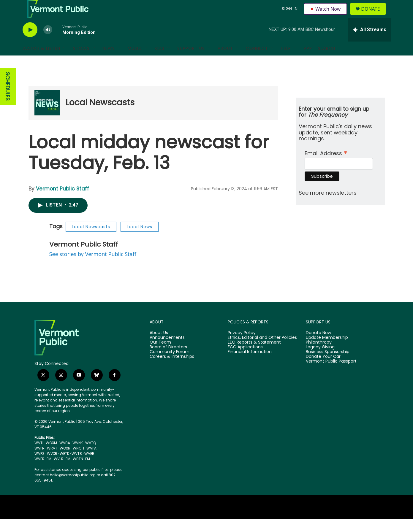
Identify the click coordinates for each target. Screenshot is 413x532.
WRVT (52, 462)
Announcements (167, 351)
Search (327, 62)
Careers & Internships (172, 370)
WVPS (39, 467)
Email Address (326, 166)
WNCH (78, 462)
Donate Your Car (323, 370)
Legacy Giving (320, 361)
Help (286, 62)
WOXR (65, 462)
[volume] (48, 43)
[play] (30, 43)
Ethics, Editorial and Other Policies (262, 351)
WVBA (65, 456)
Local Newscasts (100, 116)
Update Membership (327, 351)
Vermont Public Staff (62, 202)
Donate (374, 16)
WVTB (77, 467)
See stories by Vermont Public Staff (93, 267)
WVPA (91, 462)
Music (135, 62)
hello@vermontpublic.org (73, 488)
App (308, 62)
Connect (257, 62)
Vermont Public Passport (331, 375)
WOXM (51, 456)
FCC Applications (245, 361)
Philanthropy (319, 356)
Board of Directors (168, 361)
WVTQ (91, 456)
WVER (89, 467)
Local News (140, 240)
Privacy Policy (242, 346)
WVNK (78, 456)
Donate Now (318, 346)
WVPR (39, 462)
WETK (64, 467)
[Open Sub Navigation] (65, 62)
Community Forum (170, 365)
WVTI (39, 456)
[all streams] (370, 43)
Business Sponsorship (328, 365)
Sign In (289, 15)
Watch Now (326, 15)
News (109, 62)
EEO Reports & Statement (254, 356)
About (225, 62)
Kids (160, 62)
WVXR (52, 467)
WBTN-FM (81, 472)
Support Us (191, 62)
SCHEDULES (8, 100)
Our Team (160, 356)
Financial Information (250, 365)
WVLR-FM (62, 472)
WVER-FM (43, 472)
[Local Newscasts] (47, 116)
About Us (159, 346)
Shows (81, 62)
